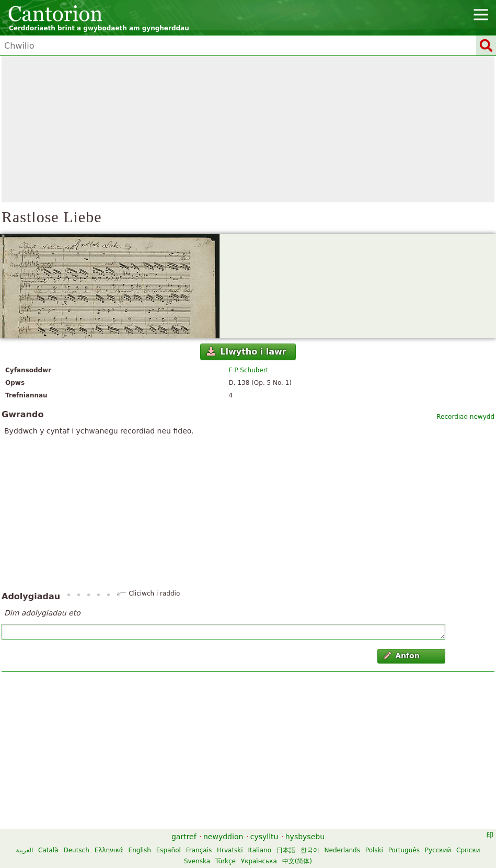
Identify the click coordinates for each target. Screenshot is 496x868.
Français (199, 850)
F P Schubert (249, 370)
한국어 (310, 850)
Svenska (197, 861)
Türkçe (226, 861)
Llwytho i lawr (247, 352)
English (140, 850)
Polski (374, 850)
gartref (184, 837)
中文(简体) (297, 861)
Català (48, 850)
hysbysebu (305, 837)
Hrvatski (230, 850)
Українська (259, 861)
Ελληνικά (109, 850)
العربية (24, 850)
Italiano (259, 850)
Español (169, 850)
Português (404, 850)
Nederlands (342, 850)
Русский (438, 850)
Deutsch (76, 850)
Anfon (402, 656)
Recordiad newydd (465, 417)
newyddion (223, 837)
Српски (468, 850)
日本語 (286, 850)
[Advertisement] (248, 129)
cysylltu (264, 837)
